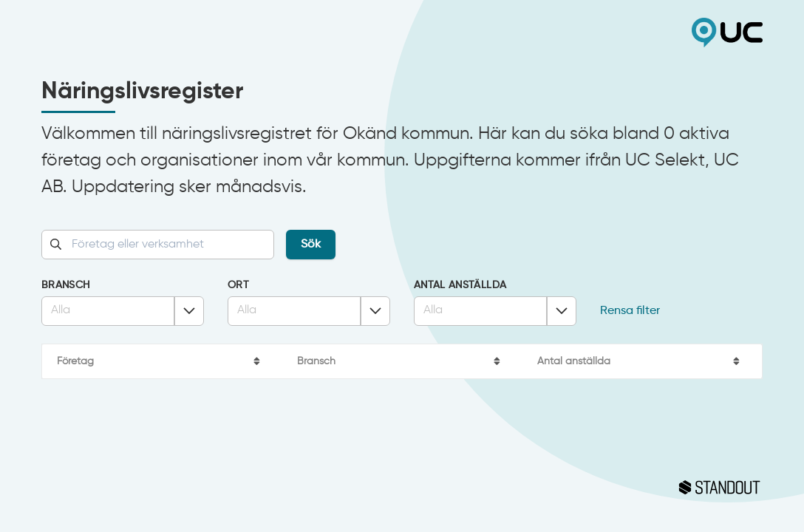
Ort (238, 285)
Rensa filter (630, 311)
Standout (402, 488)
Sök (311, 245)
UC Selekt (582, 33)
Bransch (65, 285)
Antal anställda (460, 285)
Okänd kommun (222, 33)
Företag (75, 361)
